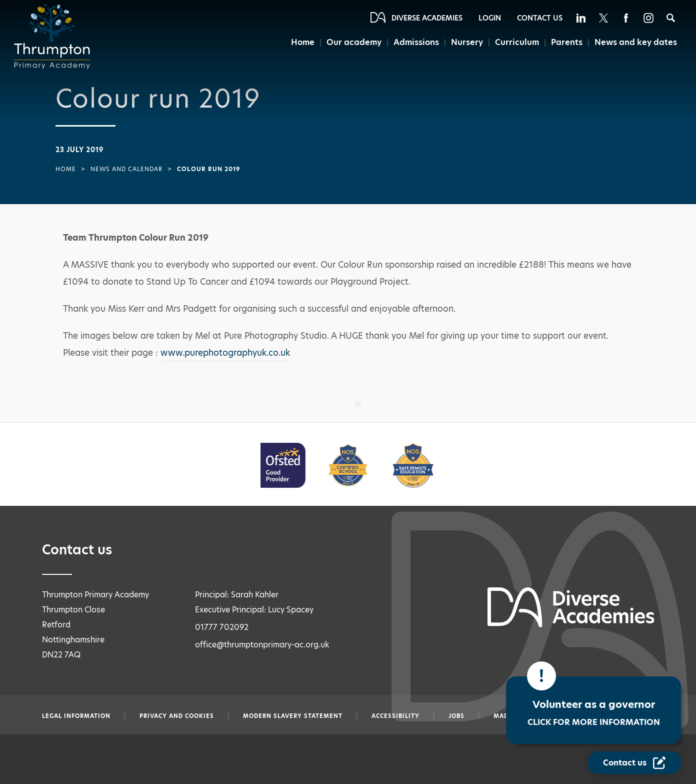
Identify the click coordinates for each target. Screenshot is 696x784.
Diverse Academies (427, 18)
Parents (566, 42)
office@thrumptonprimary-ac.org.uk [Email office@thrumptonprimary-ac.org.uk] (262, 645)
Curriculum (517, 42)
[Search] (671, 18)
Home (303, 42)
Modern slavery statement (293, 716)
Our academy (354, 42)
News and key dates (636, 42)
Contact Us (540, 18)
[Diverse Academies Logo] (55, 37)
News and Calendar (126, 169)
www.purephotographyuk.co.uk (225, 353)
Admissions (417, 42)
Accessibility (395, 716)
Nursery (467, 42)
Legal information (76, 716)
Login (490, 18)
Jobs (456, 716)
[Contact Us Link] (634, 763)
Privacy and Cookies (177, 716)
